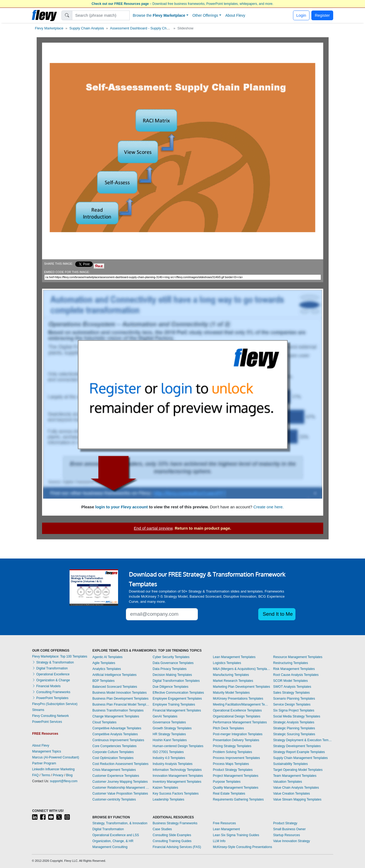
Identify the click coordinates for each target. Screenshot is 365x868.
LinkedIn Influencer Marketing (53, 769)
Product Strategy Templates (233, 770)
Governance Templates (169, 722)
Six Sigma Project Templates (294, 710)
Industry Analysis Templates (173, 764)
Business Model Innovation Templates (120, 693)
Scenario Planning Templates (294, 699)
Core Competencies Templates (115, 746)
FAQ (35, 775)
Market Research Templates (233, 681)
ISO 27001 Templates (168, 752)
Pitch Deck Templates (228, 728)
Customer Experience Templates (116, 776)
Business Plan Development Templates (120, 699)
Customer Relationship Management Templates (121, 788)
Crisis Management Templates (114, 770)
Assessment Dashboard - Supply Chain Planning (148, 28)
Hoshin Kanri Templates (170, 740)
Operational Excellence (51, 674)
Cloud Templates (104, 722)
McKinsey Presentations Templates (238, 699)
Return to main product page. (203, 528)
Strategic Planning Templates (294, 728)
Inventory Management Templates (177, 782)
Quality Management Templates (236, 788)
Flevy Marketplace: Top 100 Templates (60, 656)
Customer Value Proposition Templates (120, 794)
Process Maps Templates (231, 764)
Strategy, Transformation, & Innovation (120, 823)
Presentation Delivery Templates (236, 740)
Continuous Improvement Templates (118, 740)
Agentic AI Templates (108, 657)
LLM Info (219, 841)
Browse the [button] (159, 15)
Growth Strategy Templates (172, 728)
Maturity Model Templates (231, 693)
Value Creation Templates (291, 794)
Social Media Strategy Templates (297, 716)
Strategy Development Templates (297, 746)
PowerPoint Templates (50, 698)
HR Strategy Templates (169, 734)
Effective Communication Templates (178, 693)
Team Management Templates (295, 776)
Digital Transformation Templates (176, 681)
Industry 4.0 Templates (169, 758)
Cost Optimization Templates (113, 758)
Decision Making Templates (172, 675)
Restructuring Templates (290, 663)
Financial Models (46, 686)
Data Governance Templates (173, 663)
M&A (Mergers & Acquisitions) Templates (242, 669)
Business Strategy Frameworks (175, 823)
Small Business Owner (289, 829)
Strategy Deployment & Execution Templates (303, 740)
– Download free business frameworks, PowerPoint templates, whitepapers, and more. (182, 4)
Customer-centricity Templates (114, 799)
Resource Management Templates (298, 657)
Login (301, 15)
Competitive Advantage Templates (117, 728)
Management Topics (47, 751)
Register (322, 15)
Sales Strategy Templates (291, 693)
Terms (46, 775)
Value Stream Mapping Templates (297, 799)
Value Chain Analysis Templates (296, 788)
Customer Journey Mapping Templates (120, 782)
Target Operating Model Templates (298, 770)
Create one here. (269, 507)
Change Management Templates (116, 716)
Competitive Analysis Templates (115, 734)
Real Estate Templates (229, 794)
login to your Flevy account (121, 507)
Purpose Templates (227, 782)
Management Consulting (110, 847)
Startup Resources (286, 835)
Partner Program (44, 763)
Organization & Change (51, 680)
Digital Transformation (50, 668)
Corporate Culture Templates (113, 752)
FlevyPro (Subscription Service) (55, 704)
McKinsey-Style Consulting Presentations (242, 847)
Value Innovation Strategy (292, 841)
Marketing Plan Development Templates (242, 687)
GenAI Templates (165, 716)
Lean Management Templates (234, 657)
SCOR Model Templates (290, 681)
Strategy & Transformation (53, 662)
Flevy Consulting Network (50, 716)
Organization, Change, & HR (113, 841)
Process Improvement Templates (237, 758)
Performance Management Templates (240, 722)
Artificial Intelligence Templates (115, 675)
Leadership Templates (168, 799)
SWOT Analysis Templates (292, 687)
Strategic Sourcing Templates (294, 734)
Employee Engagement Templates (177, 699)
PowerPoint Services (47, 722)
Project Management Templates (236, 776)
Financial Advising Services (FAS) (177, 847)
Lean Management (226, 829)
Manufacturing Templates (231, 675)
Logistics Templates (227, 663)
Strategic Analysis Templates (294, 722)
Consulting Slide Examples (172, 835)
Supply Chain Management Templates (300, 758)
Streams (38, 710)
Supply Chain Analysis (87, 28)
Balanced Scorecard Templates (115, 687)
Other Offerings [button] (205, 15)
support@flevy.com (64, 781)
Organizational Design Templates (237, 716)
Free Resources (224, 823)
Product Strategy (285, 823)
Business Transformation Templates (118, 710)
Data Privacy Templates (170, 669)
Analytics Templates (107, 669)
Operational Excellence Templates (237, 710)
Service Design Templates (292, 704)
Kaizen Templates (165, 788)
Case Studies (162, 829)
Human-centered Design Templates (178, 746)
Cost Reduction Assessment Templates (120, 764)
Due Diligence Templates (171, 687)
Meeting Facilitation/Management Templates (242, 704)
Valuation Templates (287, 782)
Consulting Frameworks (51, 692)
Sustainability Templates (290, 764)
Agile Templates (104, 663)
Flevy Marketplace (49, 28)
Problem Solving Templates (233, 752)
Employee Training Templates (174, 704)
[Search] (101, 15)
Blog (69, 775)
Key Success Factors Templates (176, 794)
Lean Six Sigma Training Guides (236, 835)
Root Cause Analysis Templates (296, 675)
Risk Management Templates (294, 669)
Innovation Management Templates (178, 776)
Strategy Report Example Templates (299, 752)
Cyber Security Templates (171, 657)
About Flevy (235, 15)
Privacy (58, 775)
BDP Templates (104, 681)
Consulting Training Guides (172, 841)
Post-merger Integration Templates (238, 734)
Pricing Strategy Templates (232, 746)
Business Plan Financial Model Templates (121, 704)
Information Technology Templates (177, 770)
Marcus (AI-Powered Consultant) (56, 757)
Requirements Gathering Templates (238, 799)
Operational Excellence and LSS (116, 835)
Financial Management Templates (177, 710)
